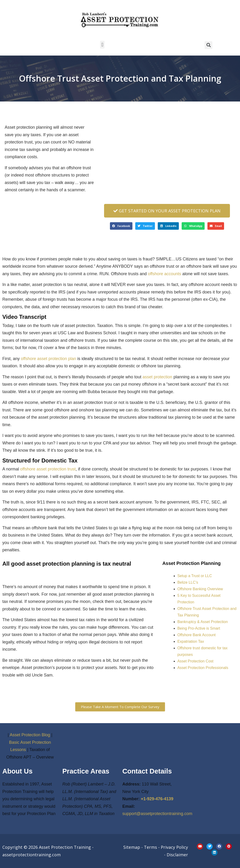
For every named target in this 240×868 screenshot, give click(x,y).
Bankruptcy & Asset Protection (203, 622)
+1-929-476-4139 (157, 799)
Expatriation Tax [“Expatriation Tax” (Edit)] (191, 641)
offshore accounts (165, 274)
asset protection (157, 377)
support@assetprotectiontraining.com (157, 814)
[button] (102, 45)
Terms (150, 847)
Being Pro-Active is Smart (199, 628)
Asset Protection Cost (195, 661)
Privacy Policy (174, 847)
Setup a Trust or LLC (195, 576)
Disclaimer (177, 855)
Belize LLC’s (188, 582)
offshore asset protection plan (49, 359)
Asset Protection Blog (30, 735)
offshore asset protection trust (48, 469)
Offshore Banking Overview (200, 589)
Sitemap (132, 847)
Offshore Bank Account (197, 635)
